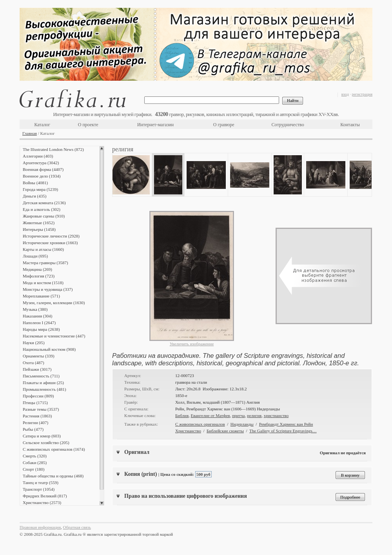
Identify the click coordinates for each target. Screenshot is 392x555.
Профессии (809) (38, 396)
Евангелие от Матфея (210, 415)
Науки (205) (34, 343)
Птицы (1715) (35, 403)
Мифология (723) (39, 276)
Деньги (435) (34, 196)
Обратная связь (77, 527)
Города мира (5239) (40, 189)
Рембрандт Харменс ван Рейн (286, 424)
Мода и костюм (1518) (43, 283)
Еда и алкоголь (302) (42, 209)
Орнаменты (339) (39, 356)
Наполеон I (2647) (39, 323)
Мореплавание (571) (41, 296)
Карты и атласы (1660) (43, 249)
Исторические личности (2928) (51, 236)
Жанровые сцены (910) (44, 216)
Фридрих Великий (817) (45, 496)
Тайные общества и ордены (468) (53, 476)
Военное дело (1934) (42, 176)
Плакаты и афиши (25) (43, 383)
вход (345, 94)
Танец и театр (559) (41, 482)
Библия (182, 415)
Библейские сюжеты (225, 431)
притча (239, 415)
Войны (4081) (35, 183)
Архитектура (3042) (41, 163)
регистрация (362, 94)
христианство (276, 415)
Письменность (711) (41, 376)
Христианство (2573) (42, 502)
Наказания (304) (38, 316)
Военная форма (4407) (43, 169)
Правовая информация (40, 527)
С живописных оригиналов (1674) (54, 449)
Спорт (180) (34, 469)
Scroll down (102, 503)
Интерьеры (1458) (39, 229)
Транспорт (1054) (39, 489)
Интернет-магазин (155, 125)
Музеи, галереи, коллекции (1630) (54, 303)
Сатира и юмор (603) (42, 436)
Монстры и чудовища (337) (48, 289)
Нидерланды (242, 424)
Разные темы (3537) (41, 409)
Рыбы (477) (33, 429)
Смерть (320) (35, 456)
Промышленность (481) (44, 389)
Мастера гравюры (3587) (45, 263)
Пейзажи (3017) (37, 369)
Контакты (350, 125)
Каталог (42, 125)
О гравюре (224, 125)
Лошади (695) (35, 256)
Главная (30, 133)
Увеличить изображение (192, 344)
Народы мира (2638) (41, 329)
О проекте (88, 125)
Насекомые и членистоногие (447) (54, 336)
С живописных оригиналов (200, 424)
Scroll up (102, 148)
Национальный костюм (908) (49, 349)
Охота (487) (34, 363)
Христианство (188, 431)
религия (254, 415)
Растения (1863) (37, 416)
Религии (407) (35, 423)
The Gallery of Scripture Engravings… (283, 431)
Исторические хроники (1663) (50, 243)
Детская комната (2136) (44, 203)
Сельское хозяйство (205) (46, 443)
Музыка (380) (35, 309)
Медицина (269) (37, 269)
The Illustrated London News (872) (53, 149)
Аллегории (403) (38, 156)
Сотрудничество (288, 125)
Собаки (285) (35, 462)
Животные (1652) (39, 223)
